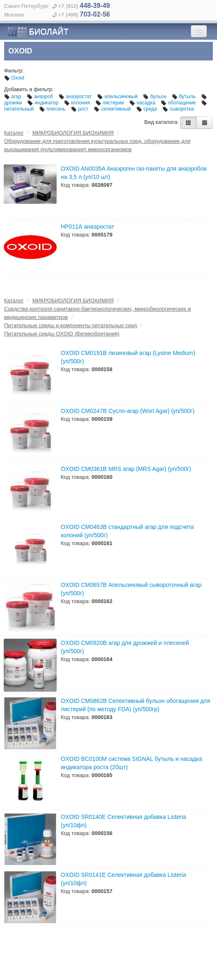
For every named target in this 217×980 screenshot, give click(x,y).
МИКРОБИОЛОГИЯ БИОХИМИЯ (73, 133)
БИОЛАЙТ (38, 32)
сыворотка (178, 109)
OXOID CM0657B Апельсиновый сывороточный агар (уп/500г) (131, 589)
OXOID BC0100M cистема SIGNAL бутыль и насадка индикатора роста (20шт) (131, 763)
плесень (53, 109)
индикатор (43, 103)
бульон (155, 97)
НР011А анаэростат (87, 227)
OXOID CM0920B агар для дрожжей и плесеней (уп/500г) (125, 647)
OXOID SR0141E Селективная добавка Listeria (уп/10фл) (123, 879)
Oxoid (14, 78)
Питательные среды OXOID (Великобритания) (62, 334)
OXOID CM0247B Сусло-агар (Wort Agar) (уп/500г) (128, 411)
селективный (113, 109)
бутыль (185, 97)
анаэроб (41, 97)
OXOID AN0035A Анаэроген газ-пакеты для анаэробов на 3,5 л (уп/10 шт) (134, 173)
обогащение (179, 103)
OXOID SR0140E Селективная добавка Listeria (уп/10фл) (123, 821)
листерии (111, 103)
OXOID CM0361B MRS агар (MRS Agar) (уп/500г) (126, 469)
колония (78, 103)
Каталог (14, 133)
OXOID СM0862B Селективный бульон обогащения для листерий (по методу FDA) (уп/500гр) (136, 705)
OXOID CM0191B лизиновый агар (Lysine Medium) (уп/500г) (128, 357)
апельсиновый (118, 97)
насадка (143, 103)
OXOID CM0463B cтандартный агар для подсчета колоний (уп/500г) (127, 531)
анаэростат (76, 97)
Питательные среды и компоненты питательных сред (70, 325)
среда (147, 109)
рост (81, 109)
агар (13, 97)
